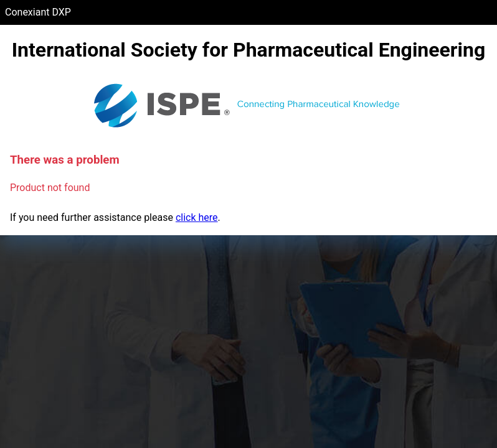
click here (197, 217)
